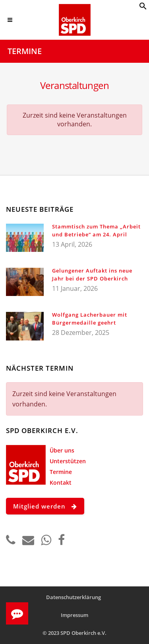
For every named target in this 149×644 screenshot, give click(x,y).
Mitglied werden (45, 506)
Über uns (62, 450)
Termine (61, 472)
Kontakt (61, 483)
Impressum (74, 615)
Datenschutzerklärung (74, 597)
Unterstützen (68, 461)
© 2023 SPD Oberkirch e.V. (74, 633)
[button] (143, 8)
